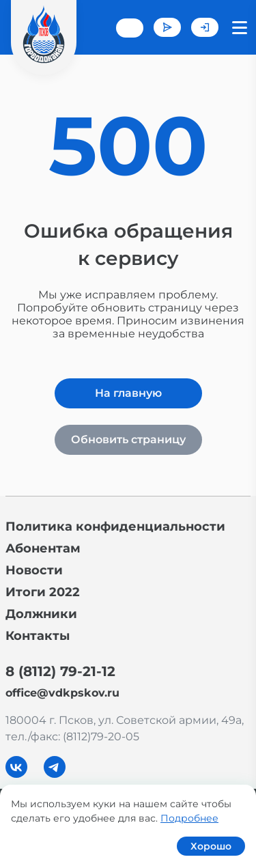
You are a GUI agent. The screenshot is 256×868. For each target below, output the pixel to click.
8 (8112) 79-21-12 (60, 671)
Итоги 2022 (43, 592)
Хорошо (211, 846)
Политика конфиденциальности (115, 527)
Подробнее (189, 818)
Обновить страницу (128, 439)
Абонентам (43, 548)
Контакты (38, 636)
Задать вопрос (167, 27)
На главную (128, 393)
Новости (34, 570)
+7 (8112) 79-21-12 (130, 28)
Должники (41, 614)
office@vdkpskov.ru (62, 693)
